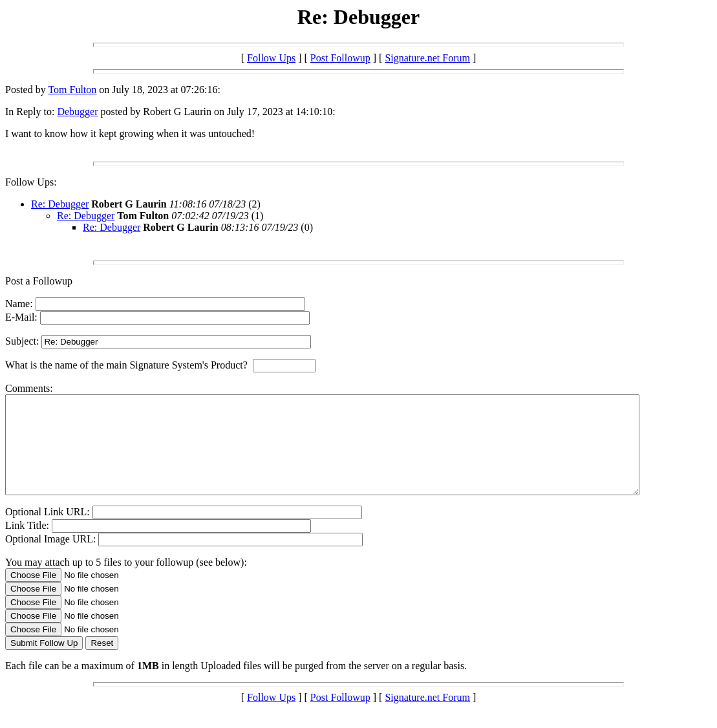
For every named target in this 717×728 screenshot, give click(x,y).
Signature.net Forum (427, 58)
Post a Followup (39, 281)
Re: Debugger (60, 204)
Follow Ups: (31, 182)
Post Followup (340, 58)
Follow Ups (271, 58)
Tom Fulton (72, 90)
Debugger (77, 112)
